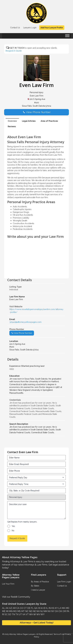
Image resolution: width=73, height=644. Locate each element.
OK (60, 611)
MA (63, 608)
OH (56, 611)
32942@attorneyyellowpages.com (25, 322)
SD (9, 614)
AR (14, 608)
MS (19, 611)
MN (10, 611)
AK (7, 608)
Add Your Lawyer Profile (52, 28)
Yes (13, 526)
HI (39, 608)
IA (41, 608)
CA (18, 608)
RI (3, 614)
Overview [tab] (12, 121)
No (13, 531)
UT (20, 614)
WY (42, 614)
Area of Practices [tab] (49, 121)
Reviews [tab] (12, 126)
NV (49, 611)
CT (25, 608)
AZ (10, 608)
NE (34, 611)
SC (6, 614)
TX (17, 614)
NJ (41, 611)
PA (68, 611)
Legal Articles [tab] (29, 121)
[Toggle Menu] (67, 37)
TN (13, 614)
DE (29, 608)
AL (4, 608)
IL (47, 608)
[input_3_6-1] (36, 484)
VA (24, 614)
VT (27, 614)
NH (38, 611)
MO (15, 611)
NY (52, 611)
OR (64, 611)
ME (4, 611)
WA (31, 614)
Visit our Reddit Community (16, 597)
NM (45, 611)
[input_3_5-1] (36, 477)
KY (56, 608)
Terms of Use (59, 634)
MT (23, 611)
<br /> (36, 272)
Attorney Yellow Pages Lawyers (22, 634)
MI (7, 611)
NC (27, 611)
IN (49, 608)
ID (44, 608)
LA (59, 608)
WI (34, 614)
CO (21, 608)
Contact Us (15, 28)
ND (30, 611)
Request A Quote (14, 51)
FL (32, 608)
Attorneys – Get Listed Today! (37, 623)
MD (67, 608)
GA (36, 608)
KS (53, 608)
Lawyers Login (30, 28)
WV (38, 614)
